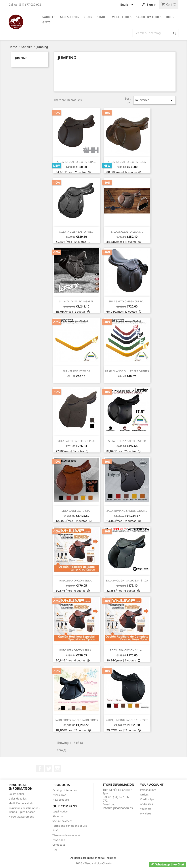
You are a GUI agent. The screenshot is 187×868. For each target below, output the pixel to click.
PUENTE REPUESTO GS (76, 371)
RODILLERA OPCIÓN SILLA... (76, 580)
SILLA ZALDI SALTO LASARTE (76, 301)
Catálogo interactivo (65, 790)
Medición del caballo (21, 803)
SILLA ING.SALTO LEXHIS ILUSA (127, 162)
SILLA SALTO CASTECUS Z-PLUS (76, 441)
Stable (102, 17)
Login (56, 849)
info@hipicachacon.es (118, 808)
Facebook (40, 769)
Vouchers (146, 809)
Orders (144, 794)
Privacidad (59, 840)
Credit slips (147, 799)
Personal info (148, 790)
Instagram (58, 769)
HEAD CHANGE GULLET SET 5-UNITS (127, 371)
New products (61, 800)
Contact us (59, 845)
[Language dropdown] (127, 5)
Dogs (170, 17)
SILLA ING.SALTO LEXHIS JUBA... (76, 162)
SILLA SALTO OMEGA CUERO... (127, 301)
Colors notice (17, 794)
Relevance (154, 100)
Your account (152, 785)
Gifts (46, 22)
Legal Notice (60, 811)
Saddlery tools (149, 17)
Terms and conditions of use (70, 826)
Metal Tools (122, 17)
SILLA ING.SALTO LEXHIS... (127, 232)
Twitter (49, 769)
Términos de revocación (67, 835)
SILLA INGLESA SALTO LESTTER (127, 441)
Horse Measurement (21, 817)
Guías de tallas (18, 799)
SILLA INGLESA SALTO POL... (76, 232)
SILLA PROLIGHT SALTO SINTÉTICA (127, 580)
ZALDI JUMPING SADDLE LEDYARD (127, 511)
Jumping (21, 58)
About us (58, 816)
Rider (88, 17)
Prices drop (59, 795)
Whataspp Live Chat (168, 864)
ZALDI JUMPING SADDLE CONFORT (127, 720)
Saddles (49, 17)
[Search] (155, 33)
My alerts (146, 813)
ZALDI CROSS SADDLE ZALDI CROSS (76, 720)
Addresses (146, 804)
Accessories (69, 17)
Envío (56, 830)
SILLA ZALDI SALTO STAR (76, 511)
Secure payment (62, 821)
